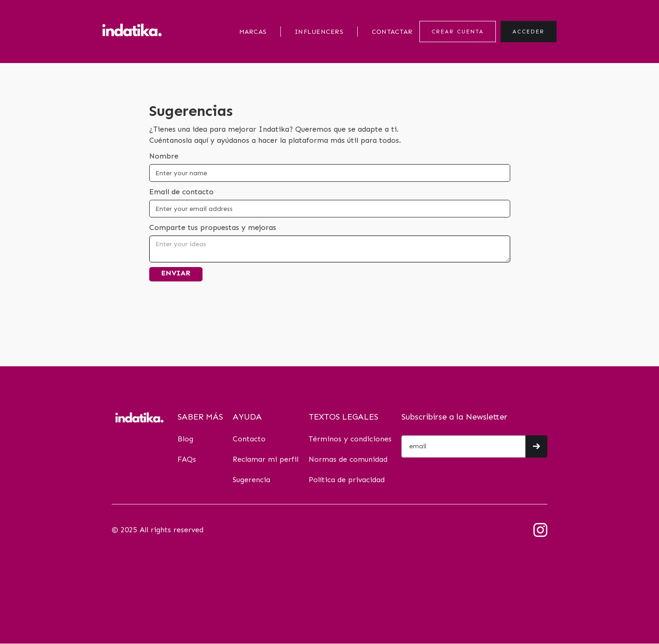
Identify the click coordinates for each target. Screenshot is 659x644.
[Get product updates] (463, 446)
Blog (185, 439)
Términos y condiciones (350, 439)
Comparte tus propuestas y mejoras (213, 227)
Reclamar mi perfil (266, 459)
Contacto (249, 439)
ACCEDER (529, 32)
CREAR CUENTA (458, 32)
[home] (132, 31)
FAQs (187, 459)
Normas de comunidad (348, 459)
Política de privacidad (347, 480)
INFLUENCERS (319, 32)
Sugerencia (251, 480)
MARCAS (253, 32)
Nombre (164, 156)
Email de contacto (181, 192)
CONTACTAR (392, 32)
